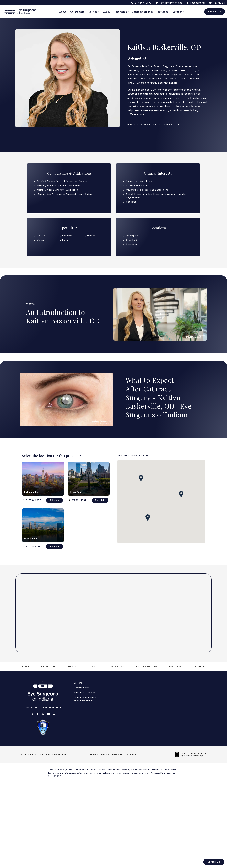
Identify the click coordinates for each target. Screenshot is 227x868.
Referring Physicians (171, 3)
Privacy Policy (119, 754)
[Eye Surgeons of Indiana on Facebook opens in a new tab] (38, 714)
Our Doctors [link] (77, 12)
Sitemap (133, 754)
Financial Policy (82, 688)
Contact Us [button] (214, 862)
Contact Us (215, 12)
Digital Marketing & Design (191, 755)
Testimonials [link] (121, 12)
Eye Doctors (143, 125)
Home (130, 125)
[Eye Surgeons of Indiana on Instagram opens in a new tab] (32, 714)
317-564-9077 (55, 776)
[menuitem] (63, 12)
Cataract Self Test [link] (142, 12)
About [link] (63, 12)
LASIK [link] (106, 12)
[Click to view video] (160, 314)
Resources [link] (162, 12)
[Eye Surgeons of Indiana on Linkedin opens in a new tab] (54, 714)
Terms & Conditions (100, 754)
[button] (32, 500)
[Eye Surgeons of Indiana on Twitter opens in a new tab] (43, 714)
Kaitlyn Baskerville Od (167, 125)
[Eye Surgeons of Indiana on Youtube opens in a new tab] (48, 714)
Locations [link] (178, 12)
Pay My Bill (219, 3)
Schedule (55, 500)
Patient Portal (196, 3)
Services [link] (94, 12)
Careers (78, 683)
